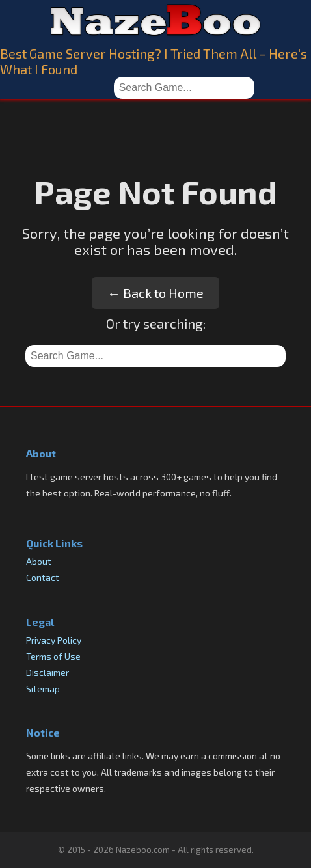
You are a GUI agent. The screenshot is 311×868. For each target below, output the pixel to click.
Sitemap (43, 689)
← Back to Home (155, 293)
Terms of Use (53, 656)
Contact (43, 577)
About (39, 561)
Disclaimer (47, 672)
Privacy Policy (54, 640)
